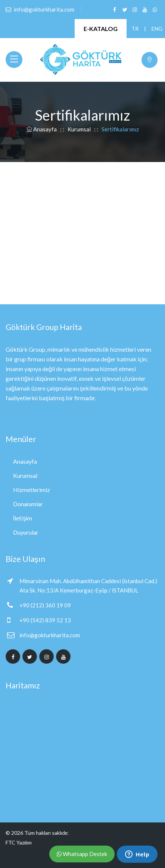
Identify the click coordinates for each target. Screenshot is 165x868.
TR (135, 29)
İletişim (23, 518)
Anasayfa (42, 129)
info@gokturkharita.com (50, 635)
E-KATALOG (101, 29)
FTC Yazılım (19, 842)
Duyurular (26, 532)
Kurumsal (79, 129)
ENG (155, 29)
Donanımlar (28, 504)
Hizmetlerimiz (32, 490)
